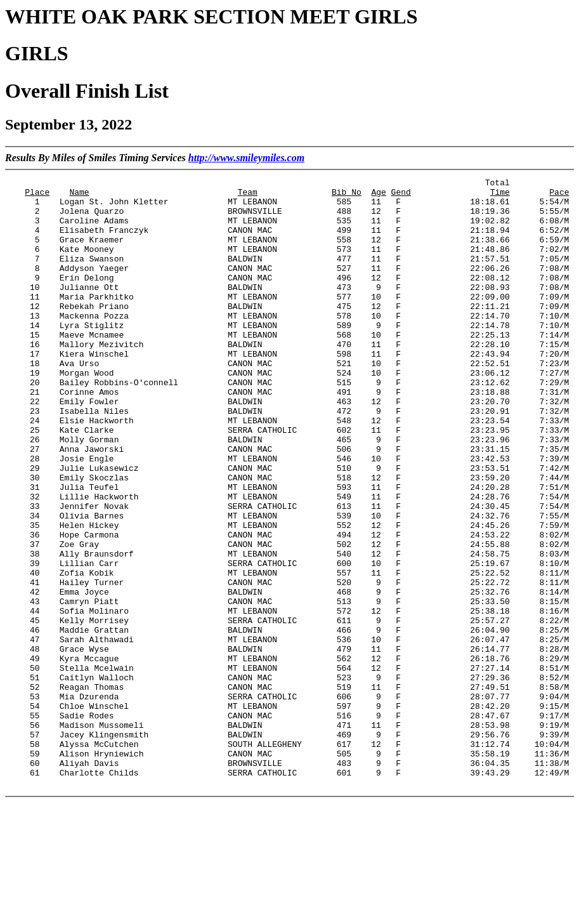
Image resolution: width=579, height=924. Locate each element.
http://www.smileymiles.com (246, 158)
